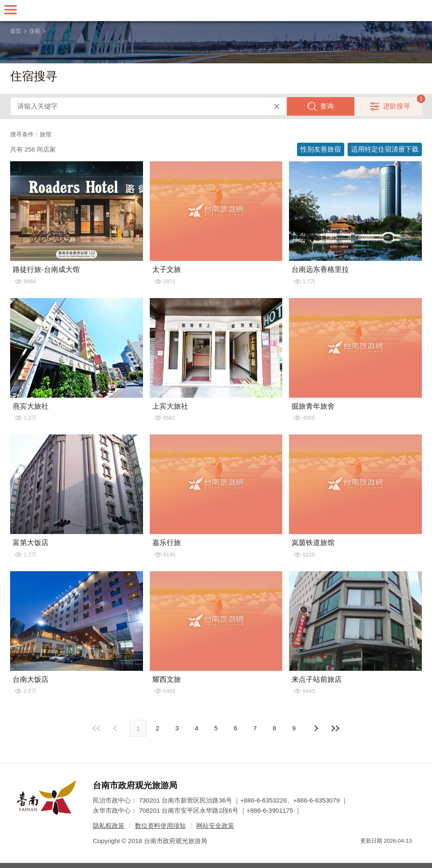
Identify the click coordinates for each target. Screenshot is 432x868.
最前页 (97, 728)
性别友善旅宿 (321, 149)
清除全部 (277, 106)
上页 (316, 728)
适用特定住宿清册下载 (385, 149)
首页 (16, 31)
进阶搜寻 (397, 106)
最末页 (335, 728)
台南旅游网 (216, 11)
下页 (116, 728)
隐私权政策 (109, 826)
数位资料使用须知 (160, 826)
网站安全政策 (215, 826)
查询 (327, 106)
